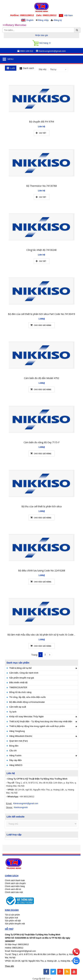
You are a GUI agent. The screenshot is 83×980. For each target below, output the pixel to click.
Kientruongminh (21, 807)
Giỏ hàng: (41, 43)
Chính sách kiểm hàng (15, 886)
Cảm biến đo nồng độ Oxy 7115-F (42, 446)
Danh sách (28, 68)
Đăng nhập (43, 20)
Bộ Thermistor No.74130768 (41, 190)
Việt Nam (68, 15)
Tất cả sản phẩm (12, 915)
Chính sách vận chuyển (15, 883)
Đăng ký (58, 20)
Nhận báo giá (41, 35)
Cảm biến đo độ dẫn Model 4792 (41, 382)
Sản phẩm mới (11, 918)
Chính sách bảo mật (14, 892)
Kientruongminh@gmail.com (26, 804)
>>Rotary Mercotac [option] (15, 25)
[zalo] (76, 964)
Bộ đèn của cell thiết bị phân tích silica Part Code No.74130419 (41, 318)
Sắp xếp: (43, 69)
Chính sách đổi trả (13, 889)
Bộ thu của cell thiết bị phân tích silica (41, 510)
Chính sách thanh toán (15, 880)
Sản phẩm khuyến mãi (15, 924)
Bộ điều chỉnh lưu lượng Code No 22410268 (42, 574)
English (30, 20)
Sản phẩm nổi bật (13, 921)
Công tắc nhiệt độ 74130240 (41, 254)
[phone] (76, 955)
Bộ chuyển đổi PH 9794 (41, 125)
